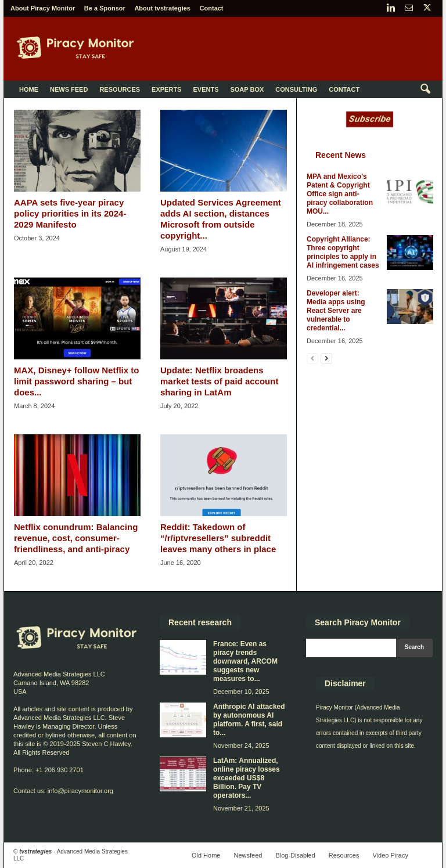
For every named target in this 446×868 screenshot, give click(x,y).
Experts (166, 89)
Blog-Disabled (295, 855)
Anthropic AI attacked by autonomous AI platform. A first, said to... (249, 720)
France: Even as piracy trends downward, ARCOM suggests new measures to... (245, 661)
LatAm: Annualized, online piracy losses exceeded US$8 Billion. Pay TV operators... (247, 778)
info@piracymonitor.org (80, 791)
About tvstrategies (162, 8)
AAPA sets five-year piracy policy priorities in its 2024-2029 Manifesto (70, 213)
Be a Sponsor (105, 8)
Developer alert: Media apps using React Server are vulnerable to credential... (336, 311)
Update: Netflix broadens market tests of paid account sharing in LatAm (219, 381)
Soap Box (247, 89)
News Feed (69, 89)
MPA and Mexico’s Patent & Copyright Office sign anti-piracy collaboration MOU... (340, 194)
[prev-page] (312, 358)
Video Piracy (390, 855)
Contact (212, 8)
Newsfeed (248, 855)
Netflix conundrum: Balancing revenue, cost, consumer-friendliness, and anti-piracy (76, 538)
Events (206, 89)
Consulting (296, 89)
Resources (120, 89)
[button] (425, 89)
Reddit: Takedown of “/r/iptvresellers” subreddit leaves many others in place (218, 538)
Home (29, 89)
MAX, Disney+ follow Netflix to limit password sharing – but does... (76, 381)
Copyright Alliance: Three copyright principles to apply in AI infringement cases (343, 252)
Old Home (206, 855)
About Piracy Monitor (43, 8)
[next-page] (326, 358)
